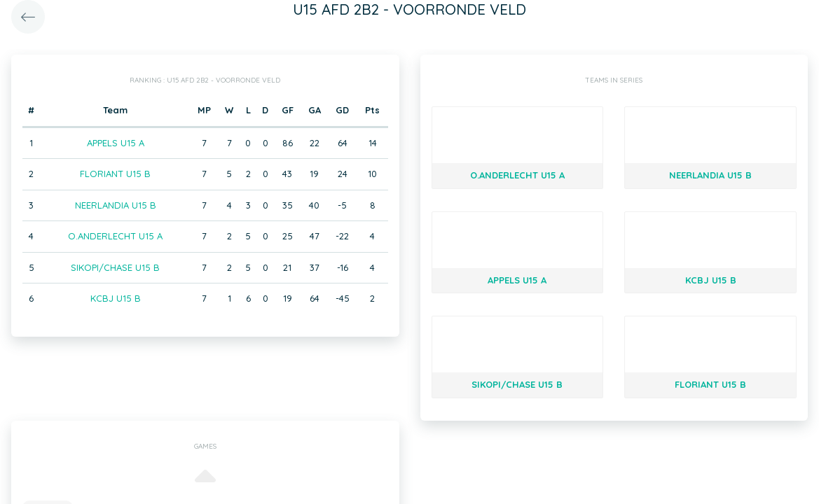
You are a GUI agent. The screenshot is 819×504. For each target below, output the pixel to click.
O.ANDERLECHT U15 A (115, 236)
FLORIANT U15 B (115, 174)
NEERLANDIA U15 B (116, 205)
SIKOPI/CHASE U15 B (115, 267)
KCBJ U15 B (116, 298)
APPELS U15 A (116, 143)
